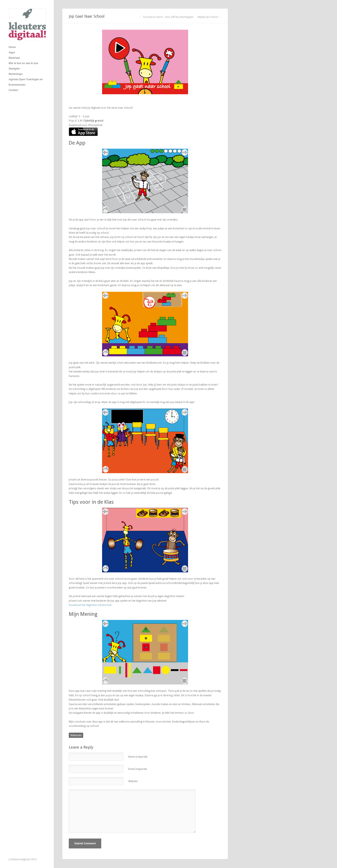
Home (12, 47)
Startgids (14, 69)
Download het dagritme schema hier (90, 605)
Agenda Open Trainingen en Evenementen (26, 82)
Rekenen (76, 735)
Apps (12, 53)
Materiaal (14, 58)
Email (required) (138, 769)
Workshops (16, 74)
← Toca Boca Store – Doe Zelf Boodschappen (166, 17)
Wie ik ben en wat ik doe (23, 63)
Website (133, 781)
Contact (13, 90)
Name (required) (138, 757)
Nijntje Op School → (210, 17)
